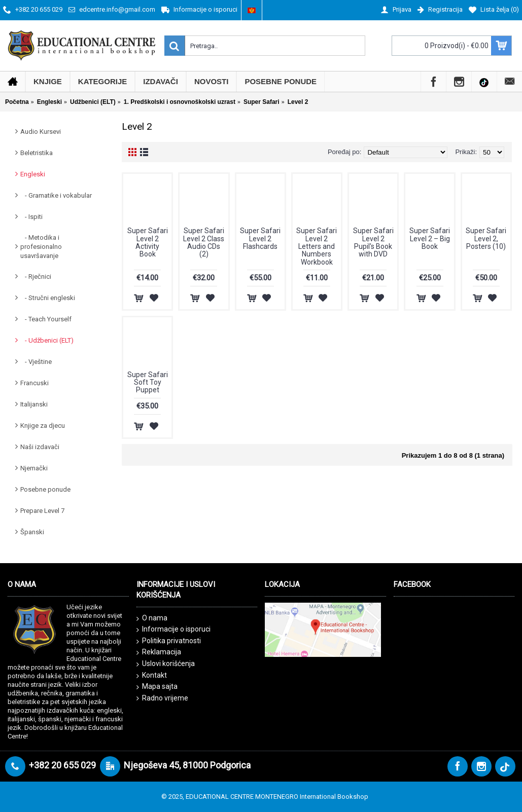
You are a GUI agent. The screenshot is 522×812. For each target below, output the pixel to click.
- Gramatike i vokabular (56, 195)
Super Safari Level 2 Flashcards (260, 238)
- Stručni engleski (48, 298)
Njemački (34, 468)
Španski (32, 532)
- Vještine (36, 362)
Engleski (33, 174)
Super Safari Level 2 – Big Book (430, 238)
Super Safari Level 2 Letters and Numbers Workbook (317, 246)
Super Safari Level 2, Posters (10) (486, 238)
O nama (152, 618)
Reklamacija (159, 652)
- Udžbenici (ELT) (47, 340)
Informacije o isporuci (173, 630)
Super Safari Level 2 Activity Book (148, 242)
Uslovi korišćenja (166, 664)
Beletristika (37, 153)
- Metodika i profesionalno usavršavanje (41, 247)
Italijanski (34, 404)
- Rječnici (36, 276)
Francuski (34, 383)
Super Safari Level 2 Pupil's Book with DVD (373, 242)
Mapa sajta (157, 687)
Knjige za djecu (43, 426)
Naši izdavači (40, 447)
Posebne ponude (45, 489)
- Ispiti (31, 217)
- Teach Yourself (46, 319)
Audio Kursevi (41, 132)
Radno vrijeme (162, 698)
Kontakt (152, 676)
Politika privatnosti (169, 641)
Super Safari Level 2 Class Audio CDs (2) (204, 242)
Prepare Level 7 (42, 511)
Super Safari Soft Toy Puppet (148, 382)
